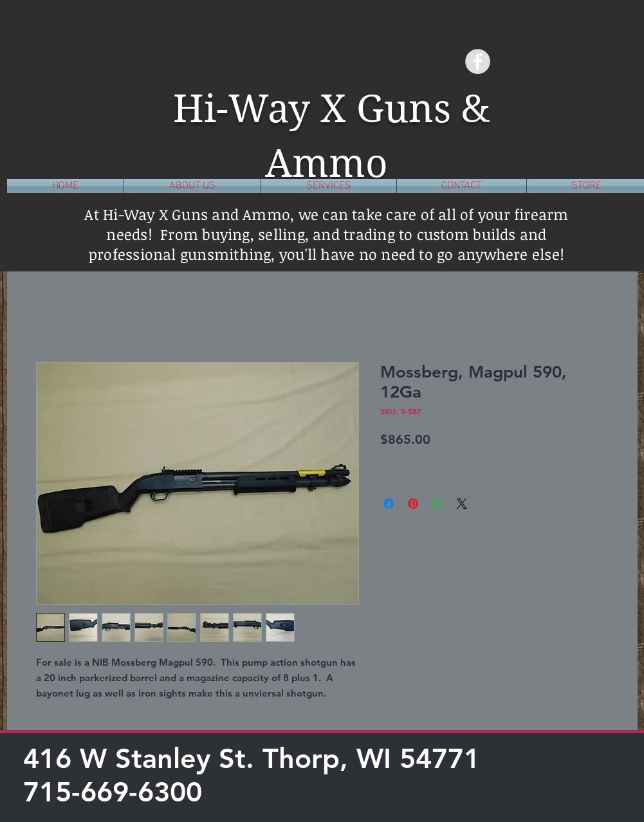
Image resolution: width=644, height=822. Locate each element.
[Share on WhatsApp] (437, 504)
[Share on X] (462, 504)
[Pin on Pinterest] (413, 504)
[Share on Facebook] (389, 504)
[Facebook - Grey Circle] (478, 61)
